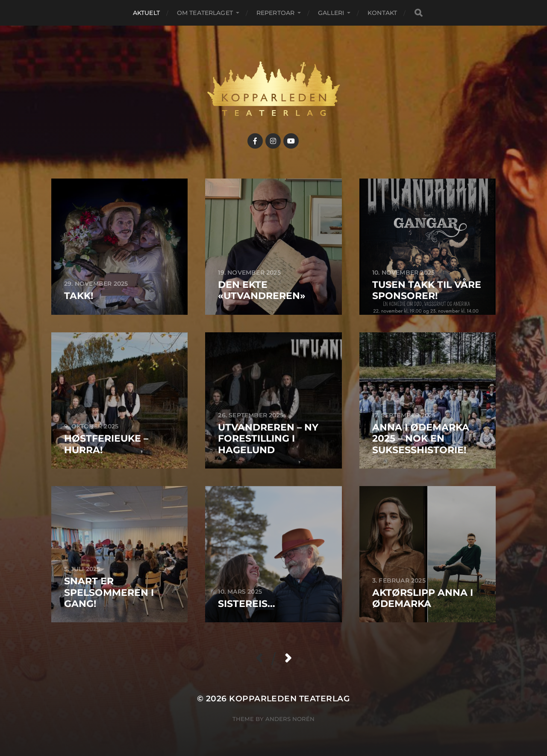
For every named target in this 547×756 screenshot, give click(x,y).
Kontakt (382, 13)
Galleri (331, 13)
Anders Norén (290, 719)
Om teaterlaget (205, 13)
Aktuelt (146, 13)
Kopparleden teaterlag (290, 699)
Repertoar (275, 13)
